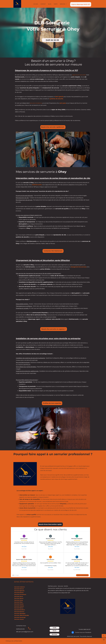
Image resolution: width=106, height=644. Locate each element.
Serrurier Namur (19, 608)
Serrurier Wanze (19, 598)
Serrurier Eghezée (19, 591)
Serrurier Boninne (19, 612)
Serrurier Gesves (19, 604)
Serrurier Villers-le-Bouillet (21, 615)
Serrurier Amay (18, 600)
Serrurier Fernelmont (20, 594)
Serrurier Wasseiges (20, 614)
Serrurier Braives (19, 593)
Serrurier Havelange (20, 617)
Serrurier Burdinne (20, 610)
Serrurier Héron (18, 596)
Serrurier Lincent (19, 619)
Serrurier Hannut (19, 589)
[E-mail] (104, 640)
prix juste (63, 103)
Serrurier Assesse (19, 606)
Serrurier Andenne (19, 587)
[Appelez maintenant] (104, 636)
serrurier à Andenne (36, 103)
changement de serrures (79, 267)
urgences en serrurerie (79, 75)
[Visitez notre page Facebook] (73, 632)
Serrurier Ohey (18, 602)
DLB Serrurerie (37, 185)
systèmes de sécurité (56, 99)
